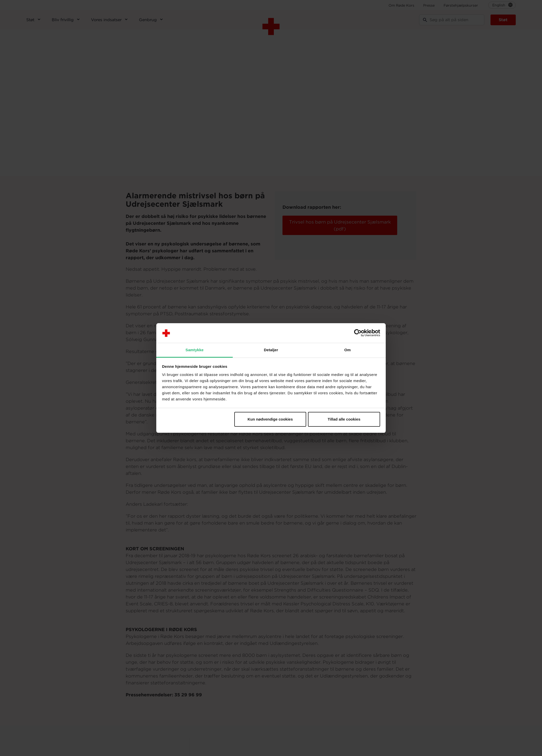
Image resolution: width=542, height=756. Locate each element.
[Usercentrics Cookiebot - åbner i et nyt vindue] (358, 333)
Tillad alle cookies (344, 419)
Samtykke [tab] (195, 350)
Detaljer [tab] (271, 350)
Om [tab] (347, 350)
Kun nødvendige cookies (270, 419)
